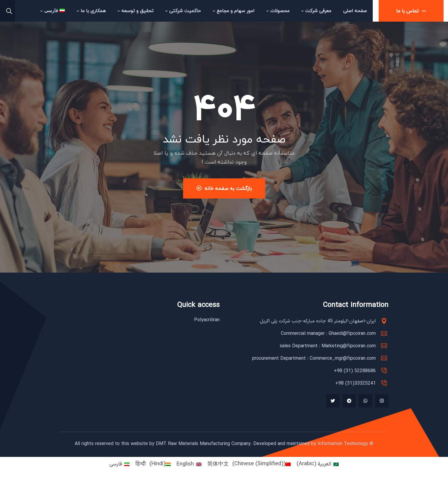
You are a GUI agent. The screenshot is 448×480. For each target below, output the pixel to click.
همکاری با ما (91, 11)
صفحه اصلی (355, 11)
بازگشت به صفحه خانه (224, 188)
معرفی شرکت (316, 11)
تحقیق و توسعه (136, 11)
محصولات (278, 11)
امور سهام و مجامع (234, 11)
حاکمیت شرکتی (183, 11)
